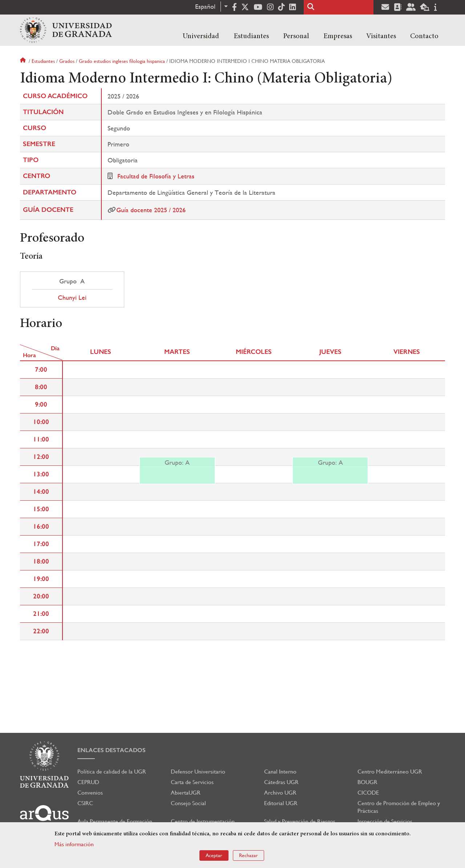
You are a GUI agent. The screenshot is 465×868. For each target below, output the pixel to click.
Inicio (24, 61)
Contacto (424, 36)
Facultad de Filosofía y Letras (156, 176)
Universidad (201, 36)
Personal (296, 36)
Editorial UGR (281, 803)
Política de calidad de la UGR (112, 772)
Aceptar (214, 855)
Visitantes (381, 36)
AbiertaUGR (186, 793)
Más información (74, 844)
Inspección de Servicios (385, 821)
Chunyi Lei (72, 298)
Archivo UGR (280, 793)
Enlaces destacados (112, 750)
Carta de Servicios (192, 782)
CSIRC (85, 803)
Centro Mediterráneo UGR (390, 772)
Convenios (90, 793)
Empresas (338, 36)
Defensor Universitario (198, 772)
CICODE (368, 793)
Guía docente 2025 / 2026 (151, 210)
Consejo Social (188, 803)
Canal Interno (280, 772)
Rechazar (248, 855)
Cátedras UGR (281, 782)
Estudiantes (251, 36)
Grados (67, 61)
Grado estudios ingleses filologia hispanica (122, 61)
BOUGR (367, 782)
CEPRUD (88, 782)
